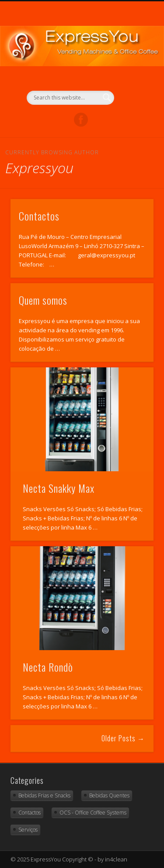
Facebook (81, 120)
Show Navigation (133, 78)
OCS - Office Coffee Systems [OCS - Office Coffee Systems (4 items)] (93, 813)
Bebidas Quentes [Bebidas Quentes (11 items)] (109, 795)
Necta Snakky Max (59, 488)
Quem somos (43, 300)
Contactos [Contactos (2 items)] (30, 813)
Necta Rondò (48, 667)
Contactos (39, 216)
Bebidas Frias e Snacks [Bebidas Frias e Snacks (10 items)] (44, 795)
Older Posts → (123, 738)
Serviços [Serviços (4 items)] (28, 830)
